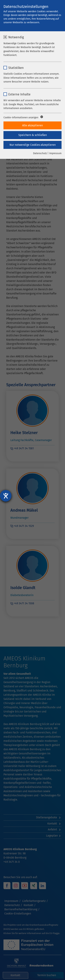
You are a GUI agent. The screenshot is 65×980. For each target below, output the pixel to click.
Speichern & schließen (33, 135)
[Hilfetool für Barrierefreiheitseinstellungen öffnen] (6, 496)
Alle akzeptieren (32, 125)
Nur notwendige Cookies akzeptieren (33, 145)
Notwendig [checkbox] (16, 37)
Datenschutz (40, 153)
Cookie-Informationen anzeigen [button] (23, 118)
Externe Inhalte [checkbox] (19, 94)
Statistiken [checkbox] (16, 68)
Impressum (55, 153)
